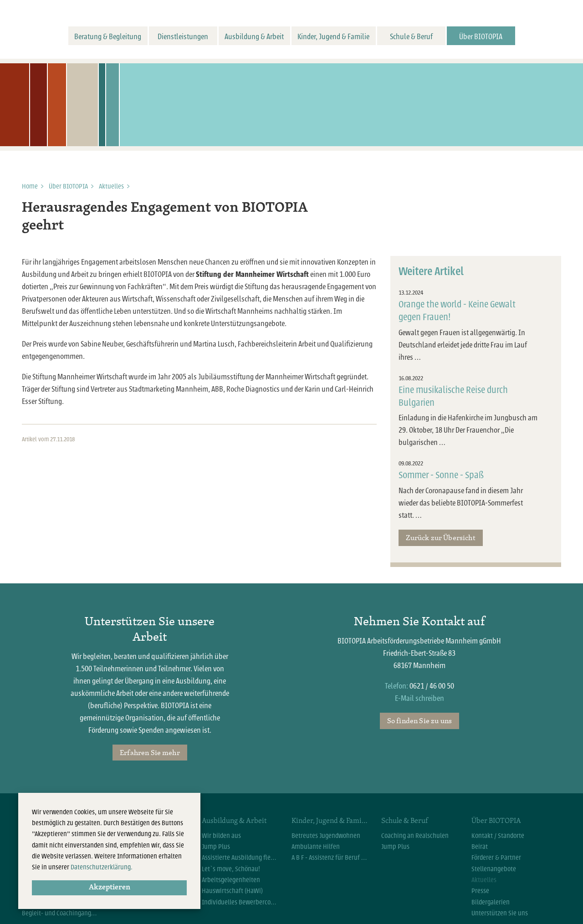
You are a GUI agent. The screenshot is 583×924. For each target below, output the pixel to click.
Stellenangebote (494, 869)
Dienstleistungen (183, 37)
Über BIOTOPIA (481, 37)
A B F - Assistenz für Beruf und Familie (330, 858)
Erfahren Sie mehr (150, 752)
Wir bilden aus (221, 836)
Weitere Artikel (431, 271)
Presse (480, 891)
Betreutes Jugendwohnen (326, 836)
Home (30, 186)
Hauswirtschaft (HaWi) (232, 891)
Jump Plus (216, 847)
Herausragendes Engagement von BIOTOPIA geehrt (165, 217)
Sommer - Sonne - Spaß (441, 475)
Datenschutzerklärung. (102, 867)
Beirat (480, 847)
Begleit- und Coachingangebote (60, 913)
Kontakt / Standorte (498, 836)
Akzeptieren (110, 888)
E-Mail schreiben (419, 698)
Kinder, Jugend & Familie (333, 37)
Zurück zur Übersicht (440, 537)
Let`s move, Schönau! (231, 869)
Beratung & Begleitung (108, 37)
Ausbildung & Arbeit (254, 37)
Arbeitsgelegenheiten (231, 880)
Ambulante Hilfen (316, 847)
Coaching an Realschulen (415, 836)
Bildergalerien (491, 902)
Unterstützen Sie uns (500, 913)
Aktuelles (111, 186)
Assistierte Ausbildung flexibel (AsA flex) (240, 858)
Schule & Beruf (411, 37)
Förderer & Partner (496, 858)
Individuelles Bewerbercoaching (240, 902)
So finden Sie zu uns (419, 720)
